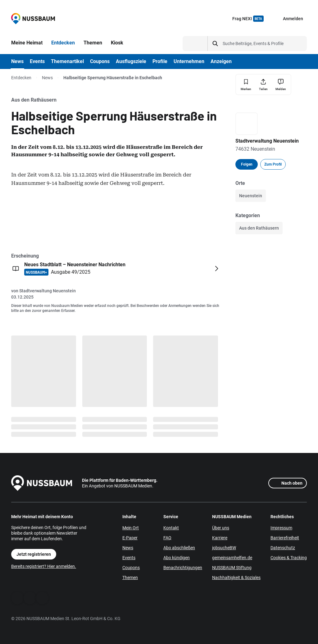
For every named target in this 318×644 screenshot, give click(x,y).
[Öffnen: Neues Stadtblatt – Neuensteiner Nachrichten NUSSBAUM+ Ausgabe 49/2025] (116, 268)
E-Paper (130, 538)
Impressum (281, 528)
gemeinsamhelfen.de (232, 558)
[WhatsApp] (30, 598)
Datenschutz (283, 548)
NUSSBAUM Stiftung (232, 568)
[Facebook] (17, 598)
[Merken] (246, 85)
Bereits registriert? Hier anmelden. (44, 566)
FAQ (167, 538)
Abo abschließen (179, 548)
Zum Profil (273, 164)
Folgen (247, 164)
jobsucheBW (224, 548)
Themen (130, 578)
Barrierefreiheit (285, 538)
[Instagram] (42, 598)
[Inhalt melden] (281, 84)
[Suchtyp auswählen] (195, 43)
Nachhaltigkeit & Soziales (236, 578)
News (47, 78)
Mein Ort (131, 528)
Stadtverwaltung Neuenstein (48, 291)
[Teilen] (263, 84)
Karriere (220, 538)
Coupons (131, 568)
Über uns (221, 528)
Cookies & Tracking (289, 558)
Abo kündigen (177, 558)
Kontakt (171, 528)
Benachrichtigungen (183, 568)
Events (129, 558)
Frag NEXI (248, 19)
